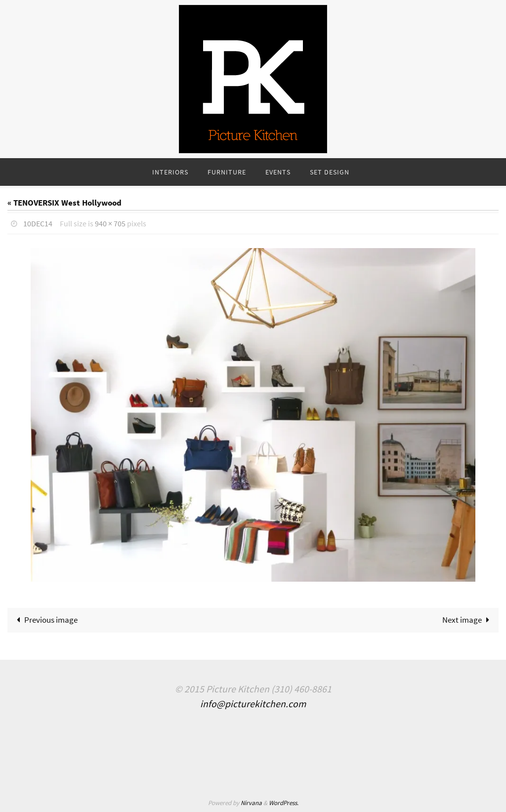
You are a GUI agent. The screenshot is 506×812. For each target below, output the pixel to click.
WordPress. (284, 803)
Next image (468, 620)
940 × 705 (110, 223)
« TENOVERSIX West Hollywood (64, 203)
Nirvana (251, 803)
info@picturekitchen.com (253, 704)
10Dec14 (38, 223)
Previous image (45, 620)
